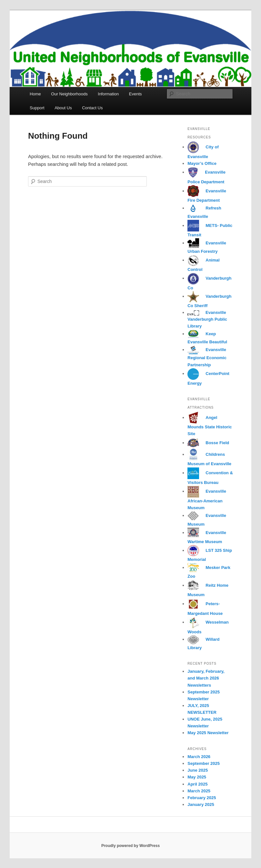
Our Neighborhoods (69, 94)
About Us (63, 108)
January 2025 (201, 804)
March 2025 (199, 791)
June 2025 (198, 770)
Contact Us (92, 108)
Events (136, 94)
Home (35, 94)
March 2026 (199, 757)
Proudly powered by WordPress (130, 846)
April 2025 (197, 784)
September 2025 (204, 763)
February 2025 (202, 798)
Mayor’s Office (202, 163)
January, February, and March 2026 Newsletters (206, 678)
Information (108, 94)
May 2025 (197, 777)
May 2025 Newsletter (208, 733)
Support (37, 108)
